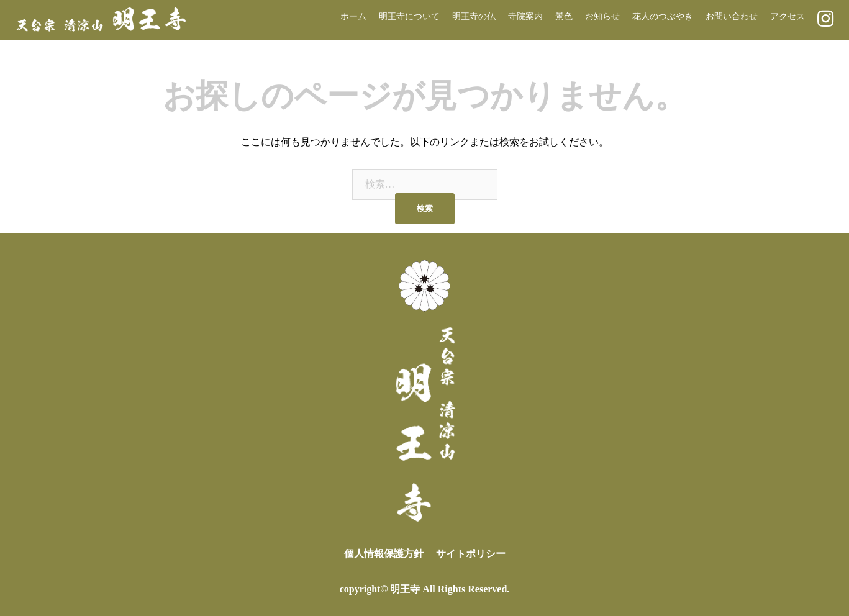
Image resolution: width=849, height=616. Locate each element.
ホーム (353, 16)
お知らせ (602, 16)
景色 (564, 16)
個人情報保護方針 (384, 554)
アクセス (788, 16)
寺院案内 (525, 16)
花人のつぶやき (663, 16)
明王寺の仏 (474, 16)
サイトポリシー (471, 554)
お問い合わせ (732, 16)
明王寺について (409, 16)
